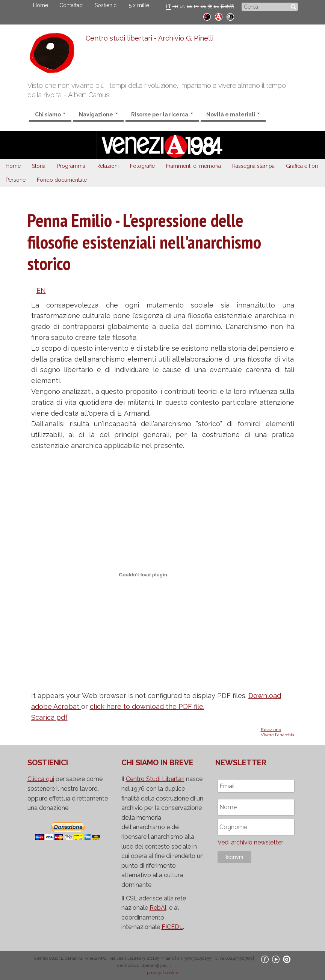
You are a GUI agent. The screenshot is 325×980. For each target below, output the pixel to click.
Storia (39, 166)
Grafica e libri (302, 166)
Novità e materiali (233, 115)
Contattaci (71, 5)
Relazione (271, 730)
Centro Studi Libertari (155, 779)
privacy (154, 972)
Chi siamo (50, 115)
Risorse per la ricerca (162, 115)
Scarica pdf (49, 717)
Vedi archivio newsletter (250, 842)
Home (41, 5)
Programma (71, 166)
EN (183, 6)
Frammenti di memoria (193, 166)
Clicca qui (41, 779)
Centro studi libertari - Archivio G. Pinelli (150, 38)
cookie (172, 972)
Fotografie (142, 166)
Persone (16, 180)
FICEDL (172, 927)
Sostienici (106, 5)
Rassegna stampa (253, 166)
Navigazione (98, 115)
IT (169, 6)
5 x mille (139, 5)
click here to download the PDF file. (147, 706)
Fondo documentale (62, 180)
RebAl (158, 908)
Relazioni (108, 166)
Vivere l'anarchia (277, 735)
